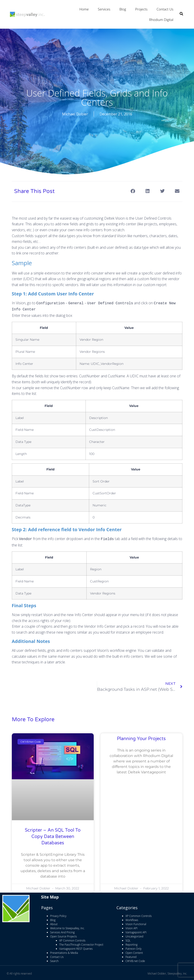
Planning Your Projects (141, 737)
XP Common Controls (72, 939)
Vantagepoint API (136, 931)
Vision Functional (136, 923)
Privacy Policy (58, 914)
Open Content (134, 951)
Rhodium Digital (161, 20)
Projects (141, 9)
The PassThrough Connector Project (81, 943)
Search (54, 959)
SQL (128, 939)
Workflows (132, 918)
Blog (123, 9)
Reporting (132, 943)
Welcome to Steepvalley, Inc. (68, 927)
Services (104, 9)
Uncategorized (134, 935)
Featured (131, 955)
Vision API (131, 927)
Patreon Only (134, 947)
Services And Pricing (63, 931)
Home (84, 9)
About (54, 923)
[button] (133, 191)
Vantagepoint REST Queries (76, 947)
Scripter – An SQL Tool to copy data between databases (53, 835)
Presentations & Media (64, 951)
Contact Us (165, 9)
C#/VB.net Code (135, 959)
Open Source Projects (64, 935)
